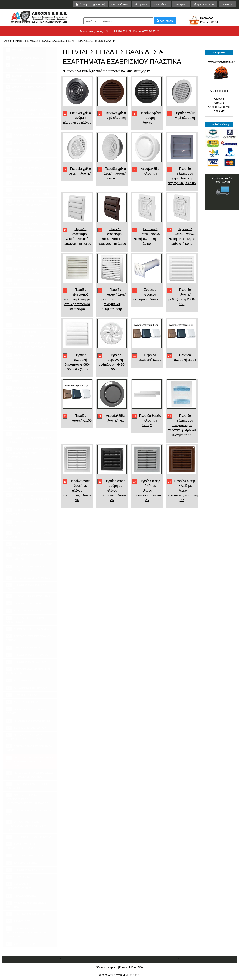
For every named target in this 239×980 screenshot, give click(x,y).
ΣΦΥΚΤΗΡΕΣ (18, 921)
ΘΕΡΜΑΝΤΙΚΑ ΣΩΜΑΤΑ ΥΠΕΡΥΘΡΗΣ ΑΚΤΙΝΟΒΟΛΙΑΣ (24, 737)
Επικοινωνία (227, 4)
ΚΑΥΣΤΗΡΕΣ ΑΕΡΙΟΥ (23, 681)
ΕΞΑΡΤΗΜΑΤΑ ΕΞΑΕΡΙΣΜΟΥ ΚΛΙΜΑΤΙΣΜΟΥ (28, 293)
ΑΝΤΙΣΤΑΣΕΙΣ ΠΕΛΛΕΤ (24, 702)
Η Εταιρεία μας (161, 4)
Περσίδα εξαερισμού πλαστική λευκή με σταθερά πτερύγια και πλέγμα (77, 299)
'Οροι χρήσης (181, 4)
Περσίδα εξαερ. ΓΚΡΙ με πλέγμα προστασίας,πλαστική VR (148, 491)
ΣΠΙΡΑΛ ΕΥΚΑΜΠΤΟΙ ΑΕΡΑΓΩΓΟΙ (23, 282)
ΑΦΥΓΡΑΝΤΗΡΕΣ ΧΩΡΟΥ (25, 604)
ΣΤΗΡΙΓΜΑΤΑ (18, 877)
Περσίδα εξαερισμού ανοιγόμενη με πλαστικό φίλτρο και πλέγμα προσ (182, 425)
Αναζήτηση (165, 21)
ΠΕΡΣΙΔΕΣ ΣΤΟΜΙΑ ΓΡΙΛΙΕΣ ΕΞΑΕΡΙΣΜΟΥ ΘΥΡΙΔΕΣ (27, 225)
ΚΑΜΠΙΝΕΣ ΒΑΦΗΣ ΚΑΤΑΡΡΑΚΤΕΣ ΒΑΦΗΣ (21, 78)
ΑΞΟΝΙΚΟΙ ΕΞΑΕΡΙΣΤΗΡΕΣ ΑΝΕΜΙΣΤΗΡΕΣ (27, 304)
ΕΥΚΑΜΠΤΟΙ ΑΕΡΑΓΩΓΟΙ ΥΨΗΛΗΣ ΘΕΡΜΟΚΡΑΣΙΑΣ (25, 270)
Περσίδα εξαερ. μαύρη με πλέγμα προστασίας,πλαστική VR (113, 491)
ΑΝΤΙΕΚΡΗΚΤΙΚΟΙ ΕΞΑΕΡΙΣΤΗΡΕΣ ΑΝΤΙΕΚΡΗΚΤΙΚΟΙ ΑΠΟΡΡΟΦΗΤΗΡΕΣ (27, 468)
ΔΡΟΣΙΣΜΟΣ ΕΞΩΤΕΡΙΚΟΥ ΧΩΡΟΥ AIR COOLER (26, 568)
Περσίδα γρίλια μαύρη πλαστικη (150, 118)
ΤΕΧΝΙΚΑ (15, 50)
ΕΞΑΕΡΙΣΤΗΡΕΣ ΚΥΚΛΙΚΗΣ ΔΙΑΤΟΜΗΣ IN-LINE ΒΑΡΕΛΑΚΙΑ (27, 345)
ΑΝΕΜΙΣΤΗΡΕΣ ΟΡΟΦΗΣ (25, 325)
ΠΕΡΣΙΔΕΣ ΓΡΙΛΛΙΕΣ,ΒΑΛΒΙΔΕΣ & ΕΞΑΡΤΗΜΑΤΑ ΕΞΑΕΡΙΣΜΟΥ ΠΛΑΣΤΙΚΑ (71, 41)
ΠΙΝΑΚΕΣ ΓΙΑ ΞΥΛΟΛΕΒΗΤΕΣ (28, 721)
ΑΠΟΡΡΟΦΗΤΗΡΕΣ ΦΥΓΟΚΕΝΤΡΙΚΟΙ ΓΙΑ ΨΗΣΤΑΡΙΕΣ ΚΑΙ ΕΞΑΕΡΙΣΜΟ (29, 392)
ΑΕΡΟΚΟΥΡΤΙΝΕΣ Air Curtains (28, 629)
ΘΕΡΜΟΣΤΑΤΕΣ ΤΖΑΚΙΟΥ (26, 176)
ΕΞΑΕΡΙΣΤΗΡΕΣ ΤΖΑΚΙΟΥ (26, 168)
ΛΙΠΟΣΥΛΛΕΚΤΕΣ (21, 896)
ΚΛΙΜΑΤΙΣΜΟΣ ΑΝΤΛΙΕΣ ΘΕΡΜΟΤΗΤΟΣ (25, 557)
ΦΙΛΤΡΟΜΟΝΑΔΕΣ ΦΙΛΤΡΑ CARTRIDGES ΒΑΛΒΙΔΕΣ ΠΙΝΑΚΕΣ (28, 111)
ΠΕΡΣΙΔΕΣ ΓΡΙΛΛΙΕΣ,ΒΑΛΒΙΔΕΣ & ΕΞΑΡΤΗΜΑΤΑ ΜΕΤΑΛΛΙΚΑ (30, 775)
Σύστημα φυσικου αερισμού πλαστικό (147, 294)
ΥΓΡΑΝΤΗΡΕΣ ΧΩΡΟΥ (23, 611)
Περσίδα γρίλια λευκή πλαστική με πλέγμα (115, 174)
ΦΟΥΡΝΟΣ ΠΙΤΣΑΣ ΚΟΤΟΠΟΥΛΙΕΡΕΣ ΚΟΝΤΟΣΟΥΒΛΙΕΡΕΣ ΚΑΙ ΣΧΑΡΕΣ (27, 799)
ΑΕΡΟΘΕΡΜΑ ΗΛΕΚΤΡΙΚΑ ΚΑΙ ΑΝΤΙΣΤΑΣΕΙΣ (28, 671)
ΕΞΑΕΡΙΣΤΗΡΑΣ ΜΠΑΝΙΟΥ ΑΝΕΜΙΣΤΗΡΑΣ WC (26, 356)
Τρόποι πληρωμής (204, 4)
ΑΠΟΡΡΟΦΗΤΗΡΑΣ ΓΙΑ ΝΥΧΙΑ (28, 837)
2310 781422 (124, 31)
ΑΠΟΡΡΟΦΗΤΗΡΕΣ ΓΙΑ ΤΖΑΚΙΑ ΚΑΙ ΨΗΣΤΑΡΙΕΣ (29, 546)
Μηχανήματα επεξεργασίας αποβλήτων (26, 905)
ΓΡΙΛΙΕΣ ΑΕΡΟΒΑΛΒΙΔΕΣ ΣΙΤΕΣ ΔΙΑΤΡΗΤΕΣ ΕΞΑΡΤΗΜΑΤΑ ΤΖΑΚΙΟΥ (29, 192)
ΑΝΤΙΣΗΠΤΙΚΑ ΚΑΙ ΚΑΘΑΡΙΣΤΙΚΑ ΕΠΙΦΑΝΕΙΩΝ (23, 846)
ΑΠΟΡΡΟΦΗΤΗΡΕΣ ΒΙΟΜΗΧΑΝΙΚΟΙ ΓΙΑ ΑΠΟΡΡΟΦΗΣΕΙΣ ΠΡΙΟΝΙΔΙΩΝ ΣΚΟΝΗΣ (29, 438)
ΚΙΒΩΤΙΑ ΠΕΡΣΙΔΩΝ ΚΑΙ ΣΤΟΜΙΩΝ (25, 152)
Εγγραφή (99, 4)
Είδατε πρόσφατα (120, 4)
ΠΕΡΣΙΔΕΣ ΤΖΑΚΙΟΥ (22, 161)
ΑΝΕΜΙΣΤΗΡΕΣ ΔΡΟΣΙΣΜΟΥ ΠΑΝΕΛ (27, 315)
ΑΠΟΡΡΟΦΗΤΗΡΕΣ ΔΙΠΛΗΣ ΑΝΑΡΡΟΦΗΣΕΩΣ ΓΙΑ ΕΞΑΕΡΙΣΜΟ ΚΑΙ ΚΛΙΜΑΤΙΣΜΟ (30, 423)
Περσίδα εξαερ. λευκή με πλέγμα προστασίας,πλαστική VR (78, 491)
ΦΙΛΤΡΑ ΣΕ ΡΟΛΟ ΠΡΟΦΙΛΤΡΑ (28, 128)
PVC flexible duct (219, 91)
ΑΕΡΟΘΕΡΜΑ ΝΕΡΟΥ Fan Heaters (26, 587)
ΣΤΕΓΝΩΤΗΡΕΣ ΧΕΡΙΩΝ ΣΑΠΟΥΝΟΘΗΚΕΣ (25, 620)
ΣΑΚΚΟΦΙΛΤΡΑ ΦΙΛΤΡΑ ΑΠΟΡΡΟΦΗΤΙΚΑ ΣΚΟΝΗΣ (23, 100)
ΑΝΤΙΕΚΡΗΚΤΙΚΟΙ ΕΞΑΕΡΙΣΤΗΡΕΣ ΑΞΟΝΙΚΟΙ (22, 334)
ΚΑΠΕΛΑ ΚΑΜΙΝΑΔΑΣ (23, 183)
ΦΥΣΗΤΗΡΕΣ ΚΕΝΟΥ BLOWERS (23, 512)
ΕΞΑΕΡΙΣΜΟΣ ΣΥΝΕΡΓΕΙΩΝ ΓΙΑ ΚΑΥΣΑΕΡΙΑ (30, 259)
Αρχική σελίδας (13, 41)
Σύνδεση (81, 4)
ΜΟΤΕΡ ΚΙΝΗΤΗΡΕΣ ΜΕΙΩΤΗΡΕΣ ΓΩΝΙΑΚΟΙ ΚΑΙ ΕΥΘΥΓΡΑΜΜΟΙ (23, 484)
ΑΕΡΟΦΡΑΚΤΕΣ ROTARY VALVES (25, 523)
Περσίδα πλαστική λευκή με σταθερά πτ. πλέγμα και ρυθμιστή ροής (114, 299)
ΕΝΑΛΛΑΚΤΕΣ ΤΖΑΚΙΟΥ (25, 143)
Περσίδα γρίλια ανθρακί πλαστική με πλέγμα (77, 118)
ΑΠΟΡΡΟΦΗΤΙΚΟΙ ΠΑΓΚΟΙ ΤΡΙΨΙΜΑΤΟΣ (25, 89)
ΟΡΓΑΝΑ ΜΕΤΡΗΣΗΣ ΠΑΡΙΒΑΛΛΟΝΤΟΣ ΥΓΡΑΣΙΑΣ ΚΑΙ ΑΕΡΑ (26, 826)
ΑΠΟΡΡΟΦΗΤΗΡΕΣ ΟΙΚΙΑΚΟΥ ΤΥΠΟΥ (29, 812)
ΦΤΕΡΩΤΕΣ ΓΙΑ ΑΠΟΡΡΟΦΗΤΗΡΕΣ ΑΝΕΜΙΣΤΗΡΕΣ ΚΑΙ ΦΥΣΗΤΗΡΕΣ (28, 499)
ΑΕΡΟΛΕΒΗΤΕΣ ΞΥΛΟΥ (24, 648)
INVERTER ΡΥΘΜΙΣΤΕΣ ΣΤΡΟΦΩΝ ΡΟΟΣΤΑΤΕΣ (24, 368)
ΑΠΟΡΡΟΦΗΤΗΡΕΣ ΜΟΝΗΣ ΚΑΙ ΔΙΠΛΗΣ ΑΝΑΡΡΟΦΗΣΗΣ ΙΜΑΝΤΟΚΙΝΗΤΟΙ (30, 453)
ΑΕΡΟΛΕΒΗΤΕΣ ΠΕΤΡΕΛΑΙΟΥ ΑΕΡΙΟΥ (28, 638)
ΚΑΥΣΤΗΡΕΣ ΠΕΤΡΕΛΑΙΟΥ (26, 688)
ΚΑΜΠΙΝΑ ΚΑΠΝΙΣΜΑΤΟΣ (26, 914)
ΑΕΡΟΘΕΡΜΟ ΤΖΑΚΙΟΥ (24, 870)
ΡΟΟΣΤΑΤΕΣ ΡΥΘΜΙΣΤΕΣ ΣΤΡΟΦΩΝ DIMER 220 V (26, 379)
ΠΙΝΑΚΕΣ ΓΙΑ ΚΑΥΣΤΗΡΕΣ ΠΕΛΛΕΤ (26, 711)
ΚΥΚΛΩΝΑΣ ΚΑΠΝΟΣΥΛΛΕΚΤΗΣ (18, 886)
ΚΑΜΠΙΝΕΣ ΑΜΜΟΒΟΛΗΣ (26, 856)
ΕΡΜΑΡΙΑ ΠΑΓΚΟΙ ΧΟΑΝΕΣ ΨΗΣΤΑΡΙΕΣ (27, 786)
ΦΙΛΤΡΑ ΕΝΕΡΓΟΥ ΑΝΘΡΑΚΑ (27, 121)
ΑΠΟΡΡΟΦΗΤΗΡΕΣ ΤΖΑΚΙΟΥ (28, 135)
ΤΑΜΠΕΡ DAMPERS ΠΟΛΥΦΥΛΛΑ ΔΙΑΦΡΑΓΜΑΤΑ (23, 214)
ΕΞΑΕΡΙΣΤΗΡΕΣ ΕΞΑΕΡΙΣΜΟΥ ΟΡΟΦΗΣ (29, 535)
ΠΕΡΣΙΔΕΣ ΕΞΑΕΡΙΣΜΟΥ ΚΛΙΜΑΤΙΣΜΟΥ (25, 237)
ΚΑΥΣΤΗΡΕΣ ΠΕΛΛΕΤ (23, 695)
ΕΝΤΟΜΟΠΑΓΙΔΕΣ (21, 863)
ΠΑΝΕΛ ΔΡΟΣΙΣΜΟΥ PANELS (28, 578)
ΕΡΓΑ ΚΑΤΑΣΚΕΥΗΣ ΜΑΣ (24, 58)
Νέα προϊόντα (141, 4)
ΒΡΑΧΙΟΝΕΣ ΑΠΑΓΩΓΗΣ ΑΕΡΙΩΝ (25, 248)
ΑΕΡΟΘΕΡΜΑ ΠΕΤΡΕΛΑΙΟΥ (27, 655)
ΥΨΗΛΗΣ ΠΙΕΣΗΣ (21, 944)
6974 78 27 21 (151, 31)
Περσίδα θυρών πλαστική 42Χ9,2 (150, 420)
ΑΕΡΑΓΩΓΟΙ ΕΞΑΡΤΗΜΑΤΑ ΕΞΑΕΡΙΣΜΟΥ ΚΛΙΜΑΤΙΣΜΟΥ (26, 203)
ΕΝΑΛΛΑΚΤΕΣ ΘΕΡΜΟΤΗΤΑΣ (28, 596)
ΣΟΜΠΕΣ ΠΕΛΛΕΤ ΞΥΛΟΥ (26, 728)
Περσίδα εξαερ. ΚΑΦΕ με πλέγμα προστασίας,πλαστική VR (183, 491)
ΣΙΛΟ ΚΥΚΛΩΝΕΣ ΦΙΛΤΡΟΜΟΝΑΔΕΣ (20, 67)
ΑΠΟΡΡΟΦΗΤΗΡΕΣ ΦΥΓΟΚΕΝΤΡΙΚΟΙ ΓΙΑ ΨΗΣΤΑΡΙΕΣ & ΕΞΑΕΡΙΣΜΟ (28, 932)
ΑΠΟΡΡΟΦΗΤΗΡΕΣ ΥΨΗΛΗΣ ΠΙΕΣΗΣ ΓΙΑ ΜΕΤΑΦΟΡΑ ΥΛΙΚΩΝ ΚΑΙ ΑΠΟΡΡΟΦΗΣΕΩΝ (28, 407)
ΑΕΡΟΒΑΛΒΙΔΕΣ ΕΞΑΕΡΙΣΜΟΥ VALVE (29, 748)
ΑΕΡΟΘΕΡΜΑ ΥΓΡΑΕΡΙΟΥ (26, 662)
